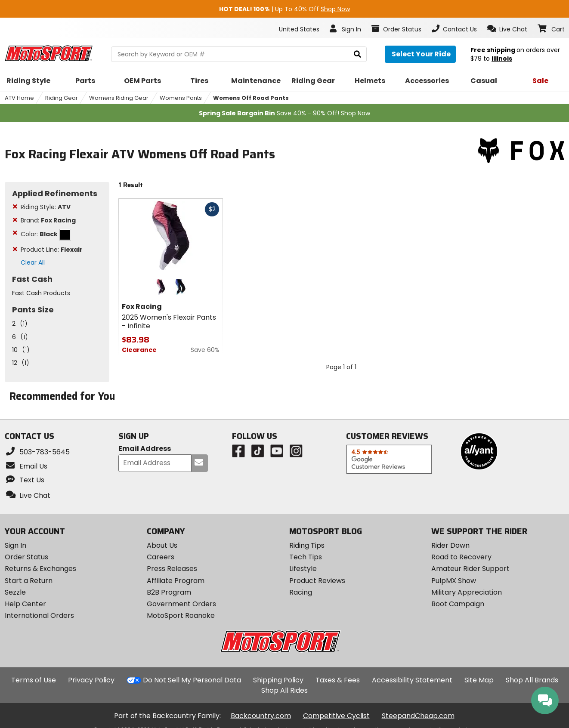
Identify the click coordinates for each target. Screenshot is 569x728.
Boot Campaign (458, 604)
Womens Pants (181, 98)
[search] (357, 54)
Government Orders (181, 604)
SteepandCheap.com (418, 716)
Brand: (48, 220)
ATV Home (19, 98)
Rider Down (450, 545)
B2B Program (169, 592)
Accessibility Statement (412, 680)
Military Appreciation (467, 592)
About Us (162, 545)
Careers (161, 557)
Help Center (25, 604)
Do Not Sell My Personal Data (192, 680)
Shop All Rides (284, 690)
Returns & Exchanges (40, 569)
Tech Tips (306, 557)
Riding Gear (62, 98)
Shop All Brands (532, 680)
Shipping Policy (278, 680)
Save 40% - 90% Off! (284, 113)
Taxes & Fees (338, 680)
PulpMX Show (454, 581)
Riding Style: (46, 207)
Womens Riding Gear (119, 98)
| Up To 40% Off (284, 9)
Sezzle (15, 592)
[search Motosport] (239, 54)
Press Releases (172, 569)
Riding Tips (307, 545)
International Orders (39, 615)
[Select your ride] (420, 54)
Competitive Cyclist (336, 716)
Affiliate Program (176, 581)
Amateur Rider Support (470, 569)
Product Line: (52, 250)
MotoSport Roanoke (181, 615)
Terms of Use (34, 680)
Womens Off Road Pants (251, 98)
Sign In (15, 545)
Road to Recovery (461, 557)
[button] (507, 29)
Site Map (479, 680)
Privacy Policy (91, 680)
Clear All (33, 262)
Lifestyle (303, 569)
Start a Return (29, 581)
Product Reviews (317, 581)
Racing (301, 592)
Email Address (145, 449)
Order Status (26, 557)
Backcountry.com (261, 716)
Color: (46, 234)
